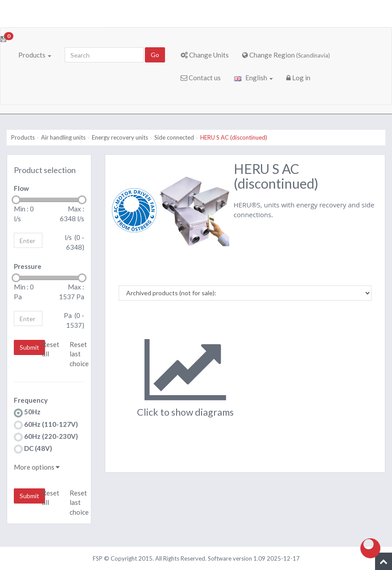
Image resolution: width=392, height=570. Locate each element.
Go (155, 55)
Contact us (201, 78)
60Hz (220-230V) (46, 437)
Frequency (31, 400)
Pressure (28, 266)
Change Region (286, 55)
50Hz (27, 412)
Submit (29, 347)
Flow (21, 188)
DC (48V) (33, 449)
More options (37, 467)
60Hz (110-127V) (46, 425)
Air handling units (63, 137)
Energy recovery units (120, 137)
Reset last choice (79, 354)
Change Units (205, 55)
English (254, 78)
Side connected (174, 137)
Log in (298, 78)
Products (35, 55)
